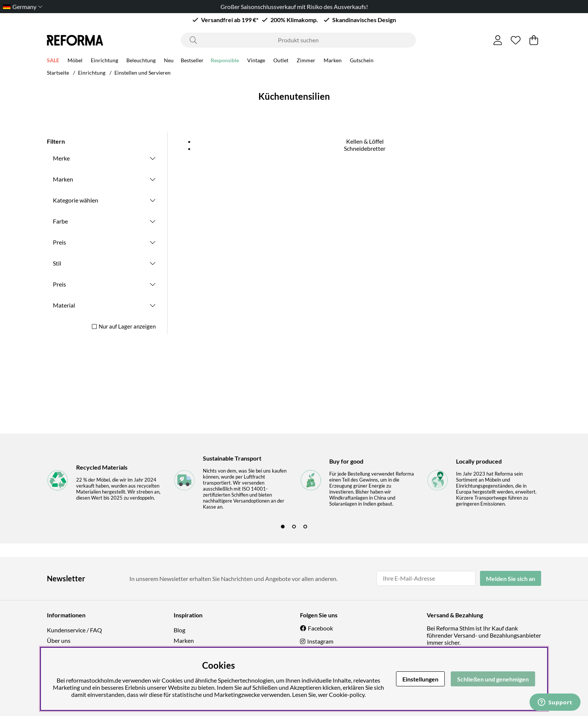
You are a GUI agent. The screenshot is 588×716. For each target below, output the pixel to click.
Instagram (320, 641)
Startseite (58, 73)
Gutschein (362, 60)
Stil (57, 263)
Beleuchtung (141, 60)
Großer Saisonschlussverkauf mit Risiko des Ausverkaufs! (294, 7)
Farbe (60, 221)
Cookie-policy (347, 694)
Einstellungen (420, 679)
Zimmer (306, 60)
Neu (169, 60)
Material (64, 305)
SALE (53, 60)
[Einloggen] (498, 40)
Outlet (281, 60)
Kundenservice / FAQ (74, 630)
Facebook (320, 628)
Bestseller (192, 60)
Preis (59, 242)
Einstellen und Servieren (142, 73)
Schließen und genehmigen (493, 679)
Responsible (225, 60)
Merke (61, 158)
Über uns (59, 640)
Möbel (75, 60)
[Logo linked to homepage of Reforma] (75, 40)
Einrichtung (104, 60)
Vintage (256, 60)
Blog (179, 630)
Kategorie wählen (76, 200)
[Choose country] (21, 7)
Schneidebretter (365, 148)
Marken (333, 60)
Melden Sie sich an (511, 579)
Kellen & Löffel (365, 141)
